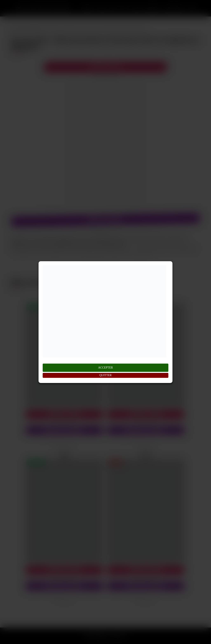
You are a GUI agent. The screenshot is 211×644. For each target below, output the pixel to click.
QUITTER (105, 375)
